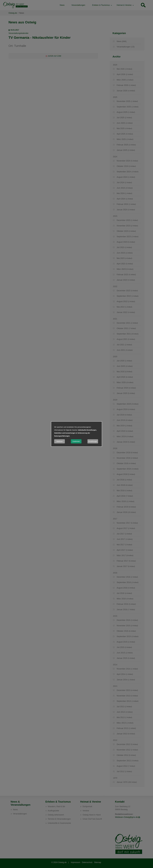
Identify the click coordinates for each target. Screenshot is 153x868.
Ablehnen (59, 441)
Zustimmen (76, 441)
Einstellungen (93, 441)
